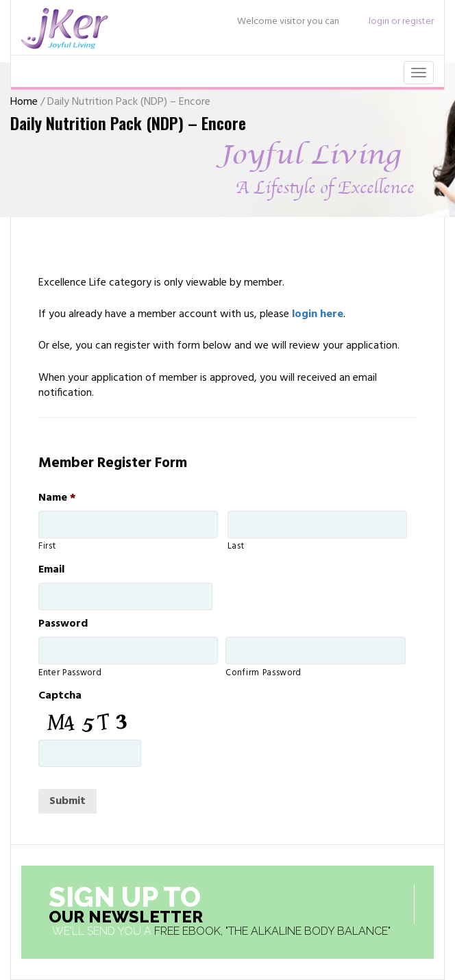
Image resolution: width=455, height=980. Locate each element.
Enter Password (70, 673)
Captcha (60, 696)
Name (57, 498)
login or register (401, 22)
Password (63, 624)
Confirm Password (263, 673)
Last (236, 546)
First (47, 546)
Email (51, 570)
